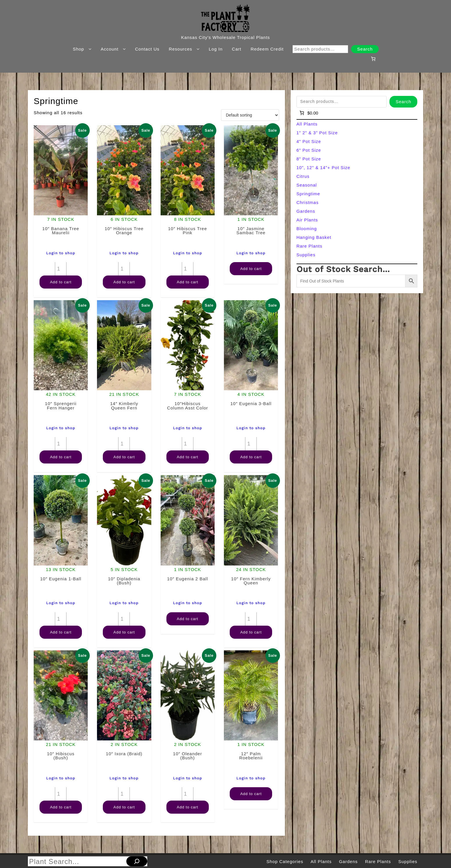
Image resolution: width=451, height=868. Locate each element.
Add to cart (61, 282)
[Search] (137, 861)
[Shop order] (250, 115)
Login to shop (61, 253)
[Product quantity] (61, 269)
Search (365, 49)
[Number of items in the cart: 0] (373, 59)
